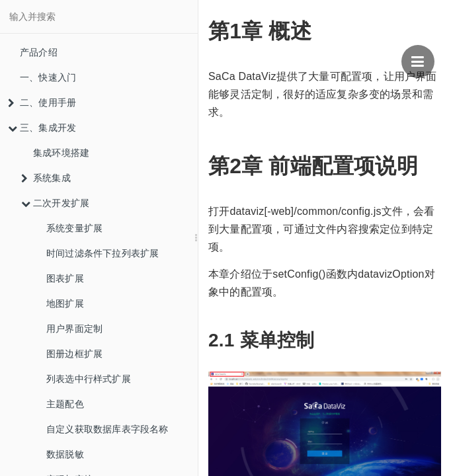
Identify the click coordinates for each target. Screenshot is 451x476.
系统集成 (46, 178)
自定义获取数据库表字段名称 (107, 429)
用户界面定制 (74, 329)
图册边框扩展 (74, 354)
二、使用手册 (42, 102)
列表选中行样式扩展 (89, 379)
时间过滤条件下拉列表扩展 (102, 253)
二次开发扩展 (55, 203)
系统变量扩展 (74, 228)
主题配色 (65, 404)
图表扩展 (65, 278)
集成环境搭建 (61, 153)
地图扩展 (65, 303)
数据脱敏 (65, 454)
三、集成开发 (42, 128)
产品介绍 (39, 52)
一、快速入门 (48, 77)
